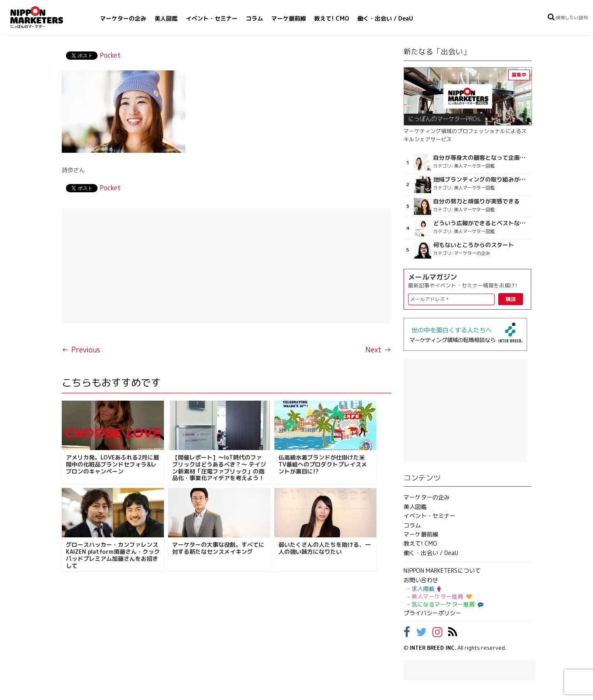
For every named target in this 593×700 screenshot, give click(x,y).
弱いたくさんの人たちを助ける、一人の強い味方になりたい (325, 548)
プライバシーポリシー (432, 613)
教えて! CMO (332, 18)
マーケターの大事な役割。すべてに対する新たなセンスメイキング (218, 548)
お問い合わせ (421, 580)
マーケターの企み (123, 18)
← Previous (81, 350)
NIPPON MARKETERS (45, 17)
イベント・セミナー (212, 18)
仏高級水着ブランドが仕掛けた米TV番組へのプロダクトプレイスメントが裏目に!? (323, 464)
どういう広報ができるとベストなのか (481, 223)
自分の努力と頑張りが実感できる (476, 201)
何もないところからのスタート (474, 245)
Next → (378, 350)
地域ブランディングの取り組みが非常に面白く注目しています (481, 180)
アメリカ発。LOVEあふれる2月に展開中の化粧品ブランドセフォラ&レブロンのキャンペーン (112, 464)
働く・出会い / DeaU (385, 18)
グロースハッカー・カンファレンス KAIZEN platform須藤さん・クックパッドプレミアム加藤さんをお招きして (113, 555)
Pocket (110, 55)
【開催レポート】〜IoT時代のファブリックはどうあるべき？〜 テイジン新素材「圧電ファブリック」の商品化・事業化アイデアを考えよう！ (219, 468)
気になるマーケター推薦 (446, 604)
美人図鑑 (166, 18)
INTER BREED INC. (433, 648)
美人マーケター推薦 (442, 596)
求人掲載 (426, 589)
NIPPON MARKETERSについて (442, 570)
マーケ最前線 (289, 18)
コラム (254, 18)
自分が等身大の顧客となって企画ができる (481, 158)
